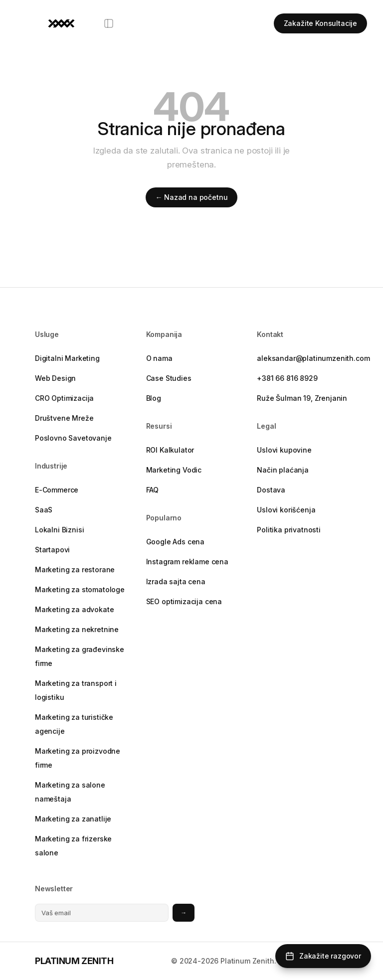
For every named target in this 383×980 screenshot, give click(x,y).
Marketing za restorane (75, 570)
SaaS (44, 510)
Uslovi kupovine (284, 450)
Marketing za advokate (74, 609)
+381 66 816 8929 (287, 378)
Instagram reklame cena (187, 562)
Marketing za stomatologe (80, 589)
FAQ (153, 490)
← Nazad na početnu (192, 197)
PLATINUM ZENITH (74, 961)
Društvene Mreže (64, 418)
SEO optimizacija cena (184, 601)
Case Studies (169, 378)
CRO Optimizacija (64, 398)
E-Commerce (57, 490)
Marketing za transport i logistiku (76, 690)
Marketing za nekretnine (77, 629)
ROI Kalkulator (170, 450)
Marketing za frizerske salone (73, 846)
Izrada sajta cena (176, 581)
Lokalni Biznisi (59, 530)
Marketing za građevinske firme (80, 656)
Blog (154, 398)
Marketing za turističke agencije (74, 724)
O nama (159, 358)
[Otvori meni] (109, 23)
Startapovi (52, 550)
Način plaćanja (283, 470)
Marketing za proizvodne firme (78, 758)
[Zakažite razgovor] (323, 956)
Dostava (271, 490)
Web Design (55, 378)
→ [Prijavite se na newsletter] (184, 912)
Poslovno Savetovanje (73, 438)
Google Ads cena (175, 542)
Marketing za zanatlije (73, 819)
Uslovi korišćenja (286, 510)
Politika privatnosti (289, 530)
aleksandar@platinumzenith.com (302, 358)
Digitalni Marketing (67, 358)
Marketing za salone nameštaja (70, 792)
